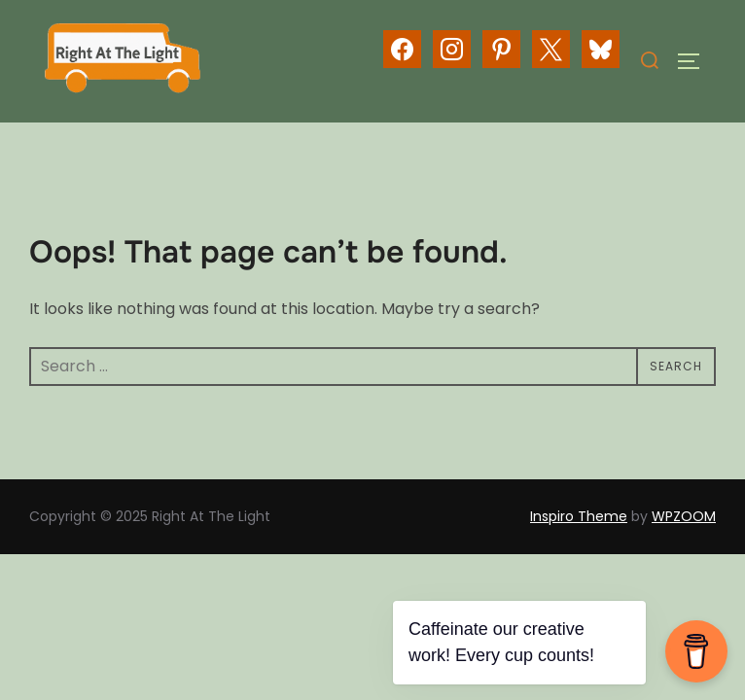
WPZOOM (684, 516)
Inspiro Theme (579, 516)
